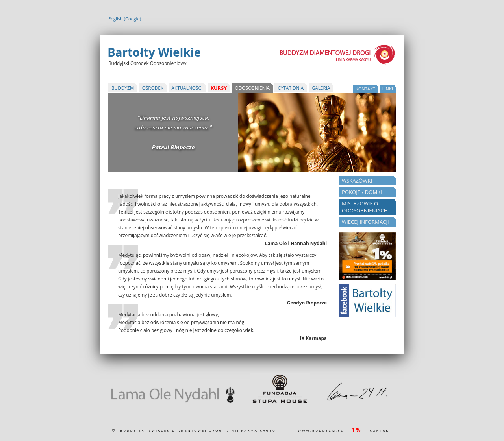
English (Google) (125, 19)
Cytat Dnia (291, 88)
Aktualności (187, 88)
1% (357, 430)
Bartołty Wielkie (154, 52)
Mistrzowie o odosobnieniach (365, 207)
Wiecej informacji (365, 222)
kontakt (365, 89)
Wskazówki (357, 181)
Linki (388, 89)
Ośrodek (153, 88)
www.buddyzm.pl (321, 430)
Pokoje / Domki (362, 192)
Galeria (321, 88)
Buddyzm (123, 88)
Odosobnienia (253, 88)
